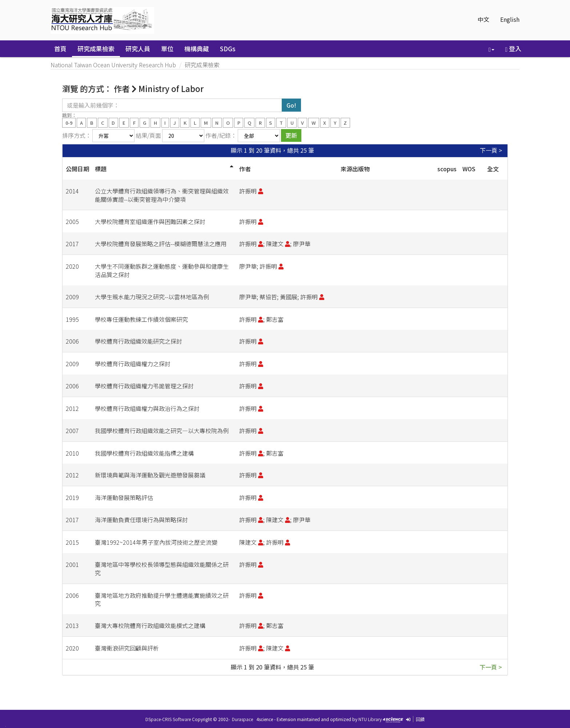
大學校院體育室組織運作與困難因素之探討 (150, 221)
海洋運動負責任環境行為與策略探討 (141, 520)
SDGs (228, 49)
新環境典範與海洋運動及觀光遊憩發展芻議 (150, 475)
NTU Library (370, 719)
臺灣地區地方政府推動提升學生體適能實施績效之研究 (162, 599)
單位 (167, 49)
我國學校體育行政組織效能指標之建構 (144, 453)
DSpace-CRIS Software (168, 719)
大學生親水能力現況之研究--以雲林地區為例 (152, 297)
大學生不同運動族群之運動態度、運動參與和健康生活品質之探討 (162, 270)
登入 (513, 49)
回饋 (420, 719)
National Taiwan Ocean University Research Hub (113, 65)
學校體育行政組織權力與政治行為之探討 (147, 408)
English (510, 19)
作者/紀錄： (221, 135)
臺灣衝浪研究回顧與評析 (127, 648)
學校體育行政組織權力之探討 (133, 364)
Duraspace (242, 719)
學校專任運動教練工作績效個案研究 (141, 319)
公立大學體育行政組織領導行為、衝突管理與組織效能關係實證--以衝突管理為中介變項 (162, 195)
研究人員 (138, 49)
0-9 (69, 122)
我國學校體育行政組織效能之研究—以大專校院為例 (162, 431)
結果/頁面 (148, 135)
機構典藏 (197, 49)
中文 (483, 19)
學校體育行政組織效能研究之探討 (139, 341)
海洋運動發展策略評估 (124, 497)
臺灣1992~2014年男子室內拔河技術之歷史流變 (156, 542)
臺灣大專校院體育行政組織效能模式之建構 (150, 625)
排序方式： (77, 135)
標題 (101, 169)
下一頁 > (491, 150)
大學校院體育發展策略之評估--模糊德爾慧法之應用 (161, 244)
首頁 (60, 49)
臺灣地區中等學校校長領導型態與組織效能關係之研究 (162, 569)
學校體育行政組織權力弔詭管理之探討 (144, 386)
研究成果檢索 (96, 49)
